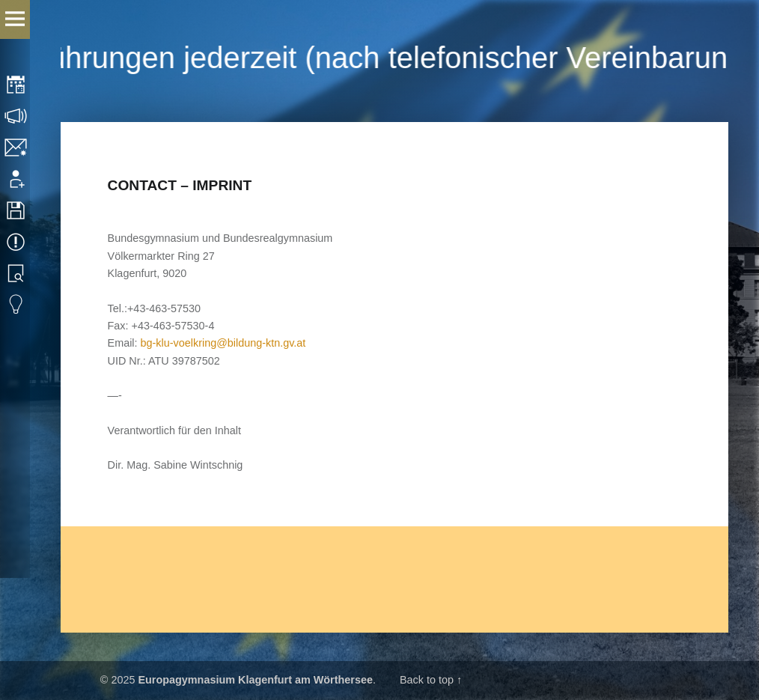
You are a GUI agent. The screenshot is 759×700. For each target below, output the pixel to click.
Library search (17, 273)
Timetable (17, 85)
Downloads (17, 210)
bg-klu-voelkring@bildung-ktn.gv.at (223, 343)
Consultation (17, 116)
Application (17, 179)
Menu (15, 19)
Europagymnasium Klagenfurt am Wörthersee (255, 680)
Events (17, 242)
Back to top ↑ (431, 680)
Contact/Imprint (17, 147)
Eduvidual (17, 305)
